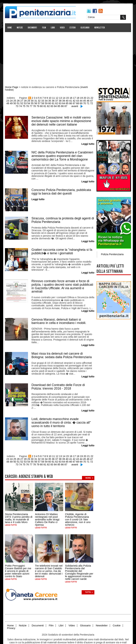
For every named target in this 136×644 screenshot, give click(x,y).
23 (7, 100)
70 (79, 103)
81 (42, 106)
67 (69, 103)
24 (10, 100)
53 (21, 103)
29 (27, 100)
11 (54, 98)
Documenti (33, 28)
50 (10, 103)
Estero (73, 28)
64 (58, 103)
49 (7, 103)
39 (62, 100)
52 (17, 103)
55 (27, 103)
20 (85, 98)
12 (57, 98)
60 (45, 103)
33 (41, 100)
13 (61, 98)
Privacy (11, 618)
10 (50, 98)
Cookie (116, 616)
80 (38, 106)
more (88, 468)
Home (10, 28)
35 (48, 100)
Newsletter (100, 28)
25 (14, 100)
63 (55, 103)
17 (74, 98)
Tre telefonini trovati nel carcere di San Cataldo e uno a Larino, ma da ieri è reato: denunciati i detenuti (49, 561)
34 (45, 100)
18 (78, 98)
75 (21, 106)
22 (92, 98)
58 (38, 103)
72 (86, 103)
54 (24, 103)
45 (83, 100)
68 (72, 103)
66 (65, 103)
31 (34, 100)
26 (17, 100)
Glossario (85, 28)
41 (69, 100)
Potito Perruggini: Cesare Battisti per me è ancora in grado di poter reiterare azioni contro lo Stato (18, 561)
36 (52, 100)
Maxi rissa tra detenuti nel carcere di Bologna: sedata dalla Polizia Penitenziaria (62, 351)
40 (65, 100)
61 (48, 103)
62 (52, 103)
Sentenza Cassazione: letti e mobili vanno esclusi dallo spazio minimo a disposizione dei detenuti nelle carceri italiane (62, 120)
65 (62, 103)
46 (86, 100)
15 (67, 98)
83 (49, 106)
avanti (71, 106)
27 (21, 100)
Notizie (20, 28)
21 (88, 98)
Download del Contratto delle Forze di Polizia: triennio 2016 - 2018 (58, 382)
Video (62, 28)
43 (76, 100)
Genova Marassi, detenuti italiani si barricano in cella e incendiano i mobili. (59, 317)
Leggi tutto (11, 516)
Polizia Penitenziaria (112, 254)
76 (24, 106)
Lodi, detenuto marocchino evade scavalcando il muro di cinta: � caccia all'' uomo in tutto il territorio (61, 414)
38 (58, 100)
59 (41, 103)
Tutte (88, 583)
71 (83, 103)
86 (59, 106)
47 (90, 100)
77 (28, 106)
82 (45, 106)
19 (81, 98)
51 (14, 103)
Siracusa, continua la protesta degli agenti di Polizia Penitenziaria (63, 218)
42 (72, 100)
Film (44, 28)
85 (55, 106)
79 (35, 106)
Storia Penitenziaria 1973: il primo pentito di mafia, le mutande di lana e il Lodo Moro (19, 509)
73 (90, 103)
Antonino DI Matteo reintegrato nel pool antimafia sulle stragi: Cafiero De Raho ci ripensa (48, 510)
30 (31, 100)
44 (79, 100)
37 (55, 100)
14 (64, 98)
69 (76, 103)
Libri (53, 28)
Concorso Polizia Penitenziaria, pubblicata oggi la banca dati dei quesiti (61, 190)
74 (93, 103)
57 (34, 103)
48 (93, 100)
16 (71, 98)
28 (24, 100)
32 (38, 100)
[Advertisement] (68, 57)
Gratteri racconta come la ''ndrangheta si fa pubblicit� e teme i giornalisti (62, 249)
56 (31, 103)
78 (31, 106)
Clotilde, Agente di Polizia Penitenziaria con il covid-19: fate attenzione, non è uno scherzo (78, 510)
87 (62, 106)
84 (52, 106)
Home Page (12, 87)
